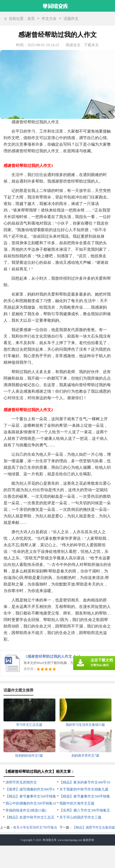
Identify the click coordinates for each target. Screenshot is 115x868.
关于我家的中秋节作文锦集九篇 (84, 789)
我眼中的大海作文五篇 (77, 803)
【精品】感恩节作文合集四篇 (94, 827)
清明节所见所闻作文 (21, 782)
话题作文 (71, 19)
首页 (31, 19)
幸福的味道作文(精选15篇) (26, 810)
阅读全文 (73, 45)
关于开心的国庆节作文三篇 (80, 817)
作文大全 (49, 19)
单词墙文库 (50, 840)
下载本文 (91, 45)
